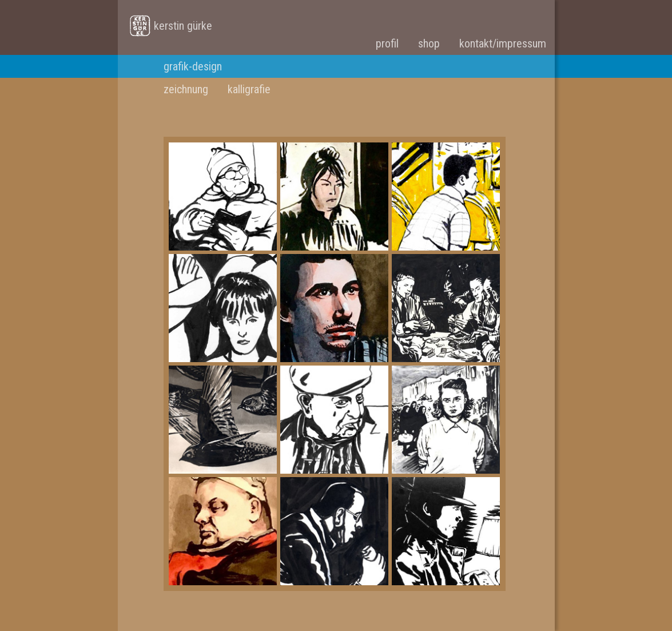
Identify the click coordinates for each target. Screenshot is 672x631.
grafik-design (193, 66)
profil (387, 43)
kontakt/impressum (503, 43)
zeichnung (186, 89)
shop (429, 43)
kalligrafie (249, 89)
